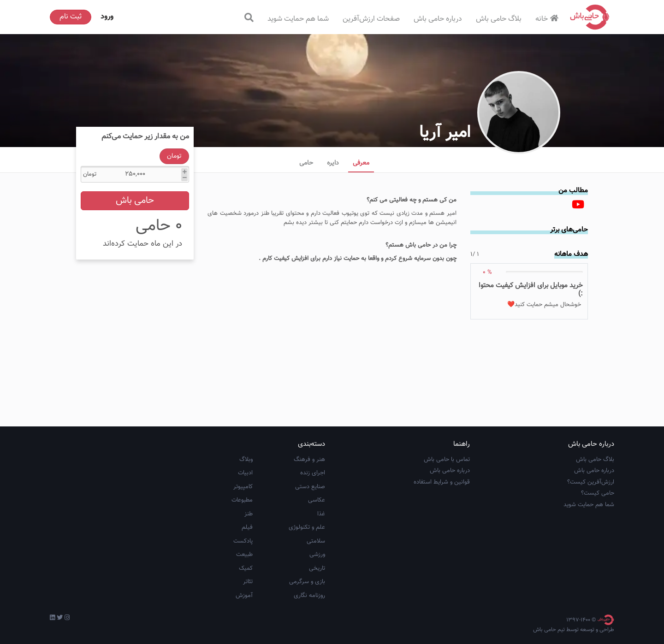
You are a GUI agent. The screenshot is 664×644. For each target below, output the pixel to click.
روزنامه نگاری (309, 596)
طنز (249, 514)
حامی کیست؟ (598, 493)
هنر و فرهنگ (309, 460)
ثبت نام (71, 17)
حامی (306, 163)
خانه (548, 19)
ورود (107, 17)
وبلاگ (246, 460)
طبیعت (244, 555)
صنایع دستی (310, 487)
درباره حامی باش (438, 19)
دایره (333, 163)
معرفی (361, 163)
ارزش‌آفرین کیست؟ (591, 482)
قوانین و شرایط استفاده (442, 482)
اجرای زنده (313, 473)
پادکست (243, 541)
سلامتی (316, 541)
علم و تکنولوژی (307, 527)
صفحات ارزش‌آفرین (371, 19)
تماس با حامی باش (447, 460)
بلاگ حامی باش (499, 19)
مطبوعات (242, 500)
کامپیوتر (243, 487)
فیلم (247, 527)
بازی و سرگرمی (307, 582)
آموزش (244, 596)
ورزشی (317, 555)
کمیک (246, 568)
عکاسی (317, 500)
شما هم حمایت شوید (298, 19)
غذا (321, 514)
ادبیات (245, 473)
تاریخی (317, 568)
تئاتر (248, 582)
